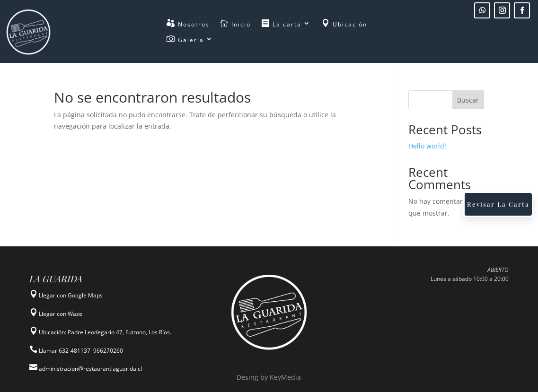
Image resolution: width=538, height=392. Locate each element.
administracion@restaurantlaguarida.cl (90, 369)
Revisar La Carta (498, 204)
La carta (281, 24)
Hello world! (427, 146)
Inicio (235, 24)
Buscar (468, 100)
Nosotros (188, 24)
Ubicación (344, 24)
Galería (185, 40)
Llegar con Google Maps (71, 295)
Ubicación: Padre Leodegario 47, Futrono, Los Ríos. (105, 332)
